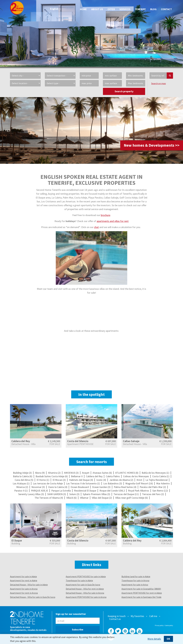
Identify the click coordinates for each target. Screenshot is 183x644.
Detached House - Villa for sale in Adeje (29, 585)
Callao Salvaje (131, 441)
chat (96, 227)
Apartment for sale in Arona (24, 589)
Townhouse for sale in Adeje (79, 580)
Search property (124, 91)
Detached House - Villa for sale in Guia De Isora (33, 597)
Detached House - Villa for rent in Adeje (85, 589)
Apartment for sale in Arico (135, 585)
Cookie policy (169, 625)
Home (83, 9)
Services (125, 9)
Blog (153, 9)
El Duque (17, 540)
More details (154, 639)
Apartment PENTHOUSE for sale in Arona (86, 597)
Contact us (115, 619)
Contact (166, 9)
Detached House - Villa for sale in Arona (85, 593)
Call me (153, 616)
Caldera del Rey (21, 441)
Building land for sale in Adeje (136, 576)
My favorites (137, 616)
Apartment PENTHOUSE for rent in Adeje (142, 593)
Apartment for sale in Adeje (23, 576)
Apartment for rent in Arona (24, 593)
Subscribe (78, 630)
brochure (106, 215)
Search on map (159, 83)
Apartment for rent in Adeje (24, 580)
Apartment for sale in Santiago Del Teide (141, 597)
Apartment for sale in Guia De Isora (83, 585)
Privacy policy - (160, 625)
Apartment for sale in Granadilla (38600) (141, 589)
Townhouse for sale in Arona (135, 580)
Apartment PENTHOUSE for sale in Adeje (86, 576)
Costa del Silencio (78, 441)
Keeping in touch (117, 616)
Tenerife (140, 9)
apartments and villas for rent (113, 221)
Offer (111, 9)
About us (97, 9)
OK (168, 639)
